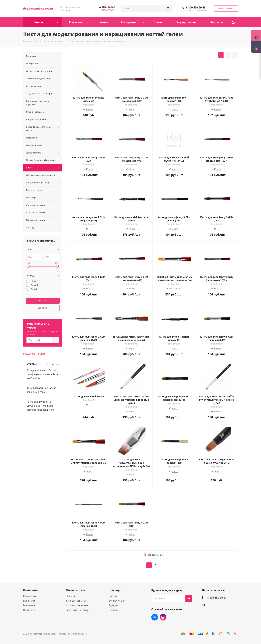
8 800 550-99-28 (196, 7)
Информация (75, 590)
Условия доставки (77, 605)
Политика (29, 610)
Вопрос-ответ (117, 601)
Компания (30, 590)
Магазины (29, 605)
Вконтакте (155, 617)
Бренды (113, 605)
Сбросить (43, 308)
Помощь (71, 596)
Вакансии (29, 601)
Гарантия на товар (77, 610)
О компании (31, 596)
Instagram (163, 617)
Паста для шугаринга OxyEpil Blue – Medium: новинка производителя (40, 406)
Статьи (113, 596)
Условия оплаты (76, 601)
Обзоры (113, 610)
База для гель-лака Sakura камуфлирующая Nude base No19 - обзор (43, 374)
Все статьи (52, 364)
